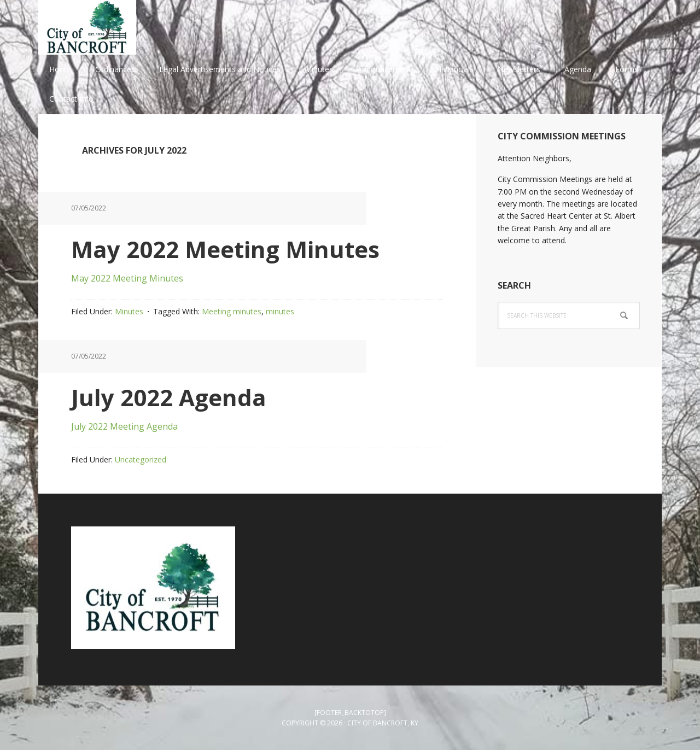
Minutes (129, 311)
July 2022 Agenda (169, 397)
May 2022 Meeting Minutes (225, 249)
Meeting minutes (232, 311)
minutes (280, 311)
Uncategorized (141, 459)
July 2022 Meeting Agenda (124, 426)
